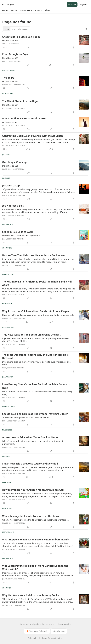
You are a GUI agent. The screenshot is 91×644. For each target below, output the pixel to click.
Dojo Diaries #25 (10, 166)
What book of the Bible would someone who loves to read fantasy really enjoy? (37, 393)
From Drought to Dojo (15, 54)
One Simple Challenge (15, 162)
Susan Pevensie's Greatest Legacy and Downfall (30, 464)
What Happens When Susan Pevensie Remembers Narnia (36, 540)
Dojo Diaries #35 (10, 81)
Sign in (84, 4)
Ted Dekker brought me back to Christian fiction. (26, 418)
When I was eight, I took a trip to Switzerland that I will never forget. (36, 520)
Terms (51, 624)
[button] (5, 10)
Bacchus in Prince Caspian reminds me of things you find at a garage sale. (38, 315)
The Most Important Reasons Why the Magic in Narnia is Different (35, 356)
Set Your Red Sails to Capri (18, 232)
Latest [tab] (7, 29)
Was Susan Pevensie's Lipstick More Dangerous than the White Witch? (35, 567)
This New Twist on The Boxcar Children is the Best (31, 335)
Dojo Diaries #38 (10, 41)
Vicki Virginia (15, 44)
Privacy (44, 624)
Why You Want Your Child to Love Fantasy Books (31, 595)
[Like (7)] (5, 88)
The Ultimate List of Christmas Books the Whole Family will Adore (37, 283)
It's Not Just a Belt (13, 206)
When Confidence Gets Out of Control (24, 118)
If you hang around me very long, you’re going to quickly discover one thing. (36, 363)
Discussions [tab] (23, 29)
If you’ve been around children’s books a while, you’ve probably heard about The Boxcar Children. (36, 340)
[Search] (86, 29)
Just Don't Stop (11, 186)
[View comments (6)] (28, 219)
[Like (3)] (5, 47)
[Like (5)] (5, 112)
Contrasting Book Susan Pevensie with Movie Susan (33, 136)
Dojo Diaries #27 (10, 122)
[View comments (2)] (28, 553)
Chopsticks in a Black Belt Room (21, 37)
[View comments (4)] (28, 112)
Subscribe (72, 4)
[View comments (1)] (28, 47)
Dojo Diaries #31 (10, 105)
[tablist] (16, 29)
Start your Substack (37, 631)
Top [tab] (14, 29)
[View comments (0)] (28, 65)
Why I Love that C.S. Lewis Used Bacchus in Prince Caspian (36, 311)
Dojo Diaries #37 (10, 58)
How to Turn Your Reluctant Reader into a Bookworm (33, 255)
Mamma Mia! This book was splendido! (21, 236)
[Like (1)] (5, 348)
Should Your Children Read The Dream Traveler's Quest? (35, 414)
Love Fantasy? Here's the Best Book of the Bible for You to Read (36, 386)
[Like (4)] (5, 65)
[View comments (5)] (28, 199)
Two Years (8, 78)
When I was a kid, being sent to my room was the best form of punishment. (33, 442)
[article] (45, 42)
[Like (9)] (5, 322)
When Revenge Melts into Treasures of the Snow (31, 516)
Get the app (59, 631)
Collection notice (63, 624)
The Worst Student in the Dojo (20, 101)
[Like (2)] (5, 243)
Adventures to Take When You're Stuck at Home (30, 437)
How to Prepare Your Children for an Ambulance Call (33, 490)
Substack (32, 638)
